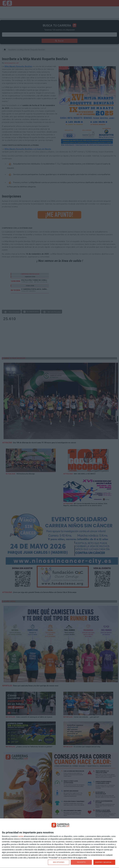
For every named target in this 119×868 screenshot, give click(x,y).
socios (21, 836)
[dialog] (59, 843)
